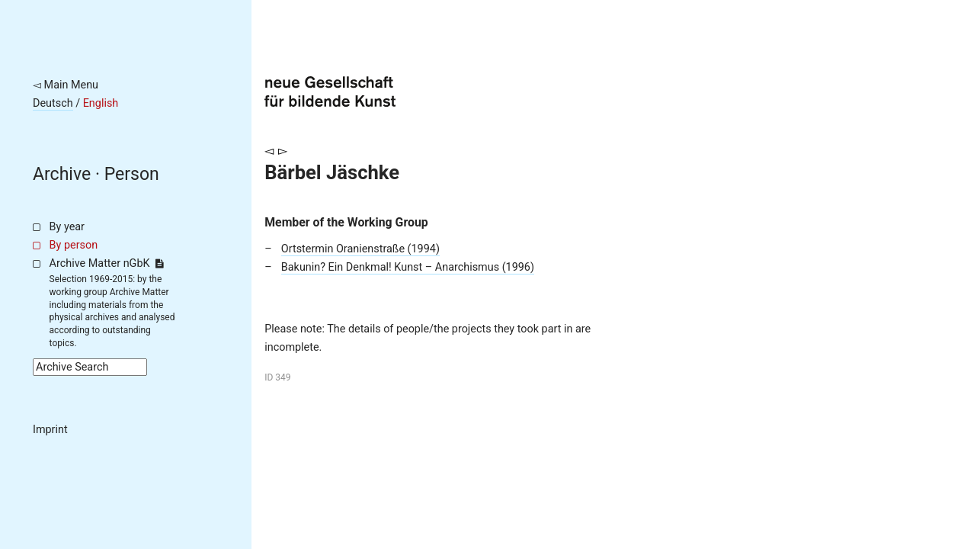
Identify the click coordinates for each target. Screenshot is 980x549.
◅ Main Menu (66, 85)
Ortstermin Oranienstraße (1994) (360, 249)
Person (132, 174)
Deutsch (53, 103)
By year (67, 227)
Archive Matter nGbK (107, 263)
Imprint (50, 430)
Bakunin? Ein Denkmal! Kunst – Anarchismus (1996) (408, 267)
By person (74, 245)
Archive (62, 174)
